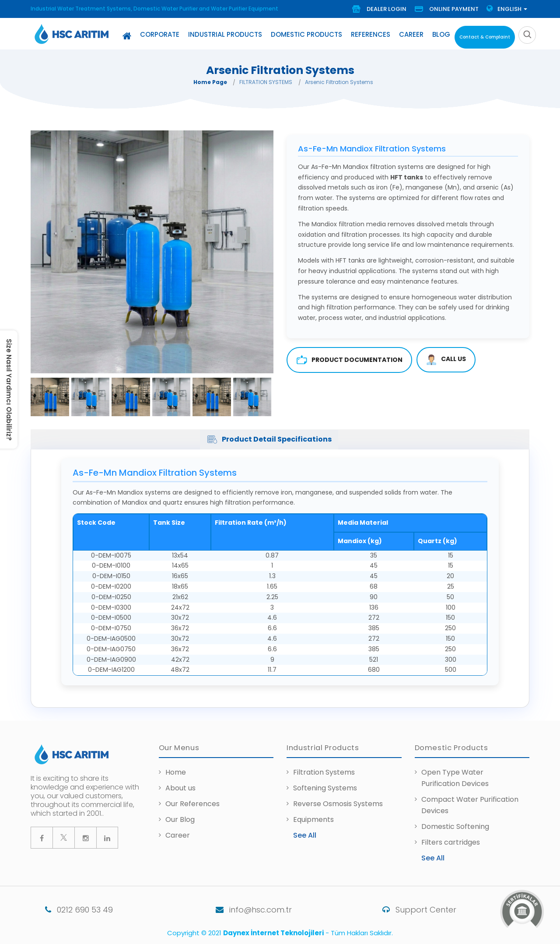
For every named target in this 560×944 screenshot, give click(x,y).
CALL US (446, 360)
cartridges (462, 842)
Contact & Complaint (485, 37)
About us (180, 788)
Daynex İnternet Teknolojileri (273, 933)
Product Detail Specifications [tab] (269, 440)
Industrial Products (225, 34)
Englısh (507, 9)
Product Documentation (349, 360)
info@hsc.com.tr (239, 910)
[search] (527, 35)
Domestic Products (306, 34)
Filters (433, 842)
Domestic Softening (455, 826)
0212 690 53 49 (65, 910)
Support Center (409, 910)
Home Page (210, 82)
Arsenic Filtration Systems (339, 82)
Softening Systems (325, 788)
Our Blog (180, 819)
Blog (441, 34)
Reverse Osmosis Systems (338, 804)
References (371, 34)
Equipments (313, 819)
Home (176, 772)
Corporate (160, 34)
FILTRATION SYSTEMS (266, 82)
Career (411, 34)
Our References (192, 804)
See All (305, 835)
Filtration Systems (324, 772)
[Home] (127, 36)
